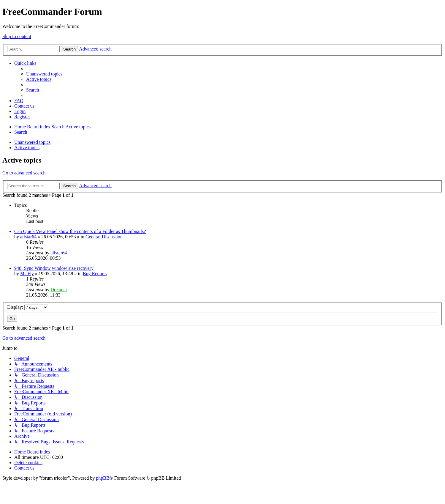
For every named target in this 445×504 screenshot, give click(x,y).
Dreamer (59, 290)
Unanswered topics (32, 142)
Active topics (27, 148)
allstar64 (28, 237)
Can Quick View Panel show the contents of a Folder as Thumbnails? (80, 231)
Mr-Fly (27, 274)
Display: (28, 307)
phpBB (103, 478)
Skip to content (17, 36)
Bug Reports (95, 274)
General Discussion (104, 237)
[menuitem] (44, 74)
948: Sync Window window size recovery (54, 268)
